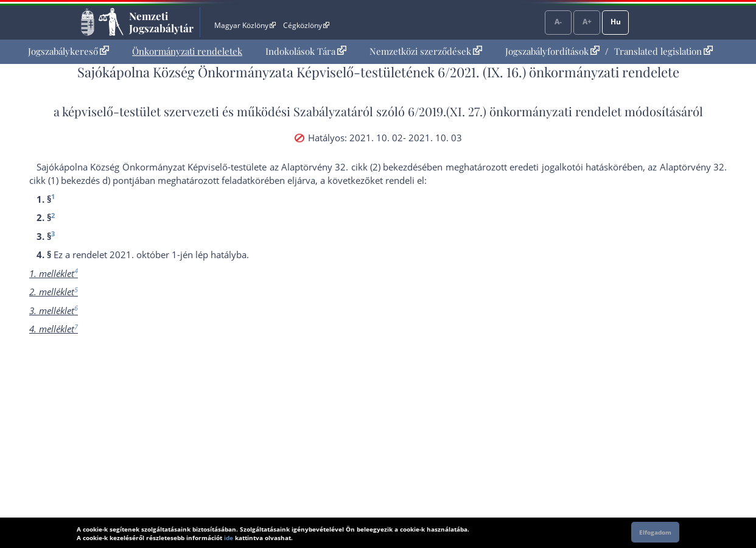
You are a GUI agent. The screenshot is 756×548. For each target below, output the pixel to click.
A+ (587, 22)
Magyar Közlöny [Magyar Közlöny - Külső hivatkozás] (245, 25)
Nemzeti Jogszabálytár (161, 22)
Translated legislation (663, 51)
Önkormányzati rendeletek (187, 51)
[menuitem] (68, 51)
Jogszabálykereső (68, 51)
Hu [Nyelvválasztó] (616, 22)
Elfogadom (655, 532)
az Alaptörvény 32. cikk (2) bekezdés (346, 167)
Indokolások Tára (306, 51)
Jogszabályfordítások (552, 51)
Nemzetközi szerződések (426, 51)
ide (229, 538)
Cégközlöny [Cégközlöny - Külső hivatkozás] (306, 25)
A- (558, 22)
